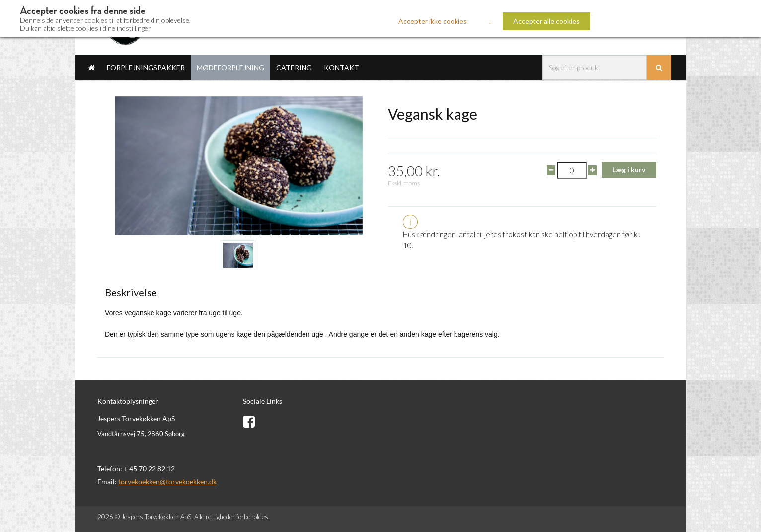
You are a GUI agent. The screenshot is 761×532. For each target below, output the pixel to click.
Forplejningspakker (146, 67)
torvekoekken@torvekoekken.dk (167, 482)
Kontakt (342, 67)
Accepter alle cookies (546, 21)
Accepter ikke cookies (433, 21)
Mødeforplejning (230, 67)
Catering (294, 67)
